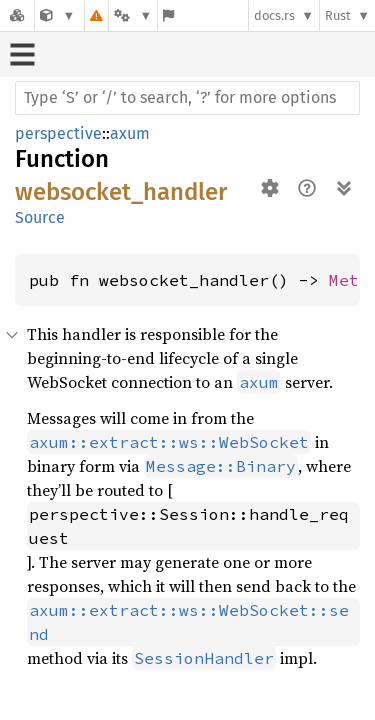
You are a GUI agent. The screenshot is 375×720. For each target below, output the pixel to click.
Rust (338, 15)
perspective (58, 133)
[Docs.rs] (17, 15)
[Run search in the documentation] (187, 98)
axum (130, 133)
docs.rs (274, 15)
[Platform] (133, 15)
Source (40, 217)
